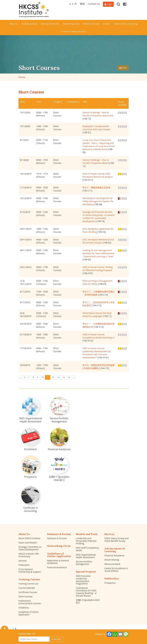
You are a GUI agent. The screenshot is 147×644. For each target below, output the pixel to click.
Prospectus (110, 583)
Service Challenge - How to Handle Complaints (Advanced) (98, 114)
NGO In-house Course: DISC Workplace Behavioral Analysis (98, 175)
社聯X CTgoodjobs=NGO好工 (88, 601)
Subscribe (56, 639)
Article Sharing (112, 560)
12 (53, 377)
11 (48, 377)
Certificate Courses (28, 592)
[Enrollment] (30, 439)
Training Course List (28, 584)
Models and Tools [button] (91, 24)
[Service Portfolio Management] (59, 410)
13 (58, 377)
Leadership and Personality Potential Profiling (86, 541)
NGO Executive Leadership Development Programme (83, 580)
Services (23, 561)
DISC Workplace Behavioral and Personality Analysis (98, 241)
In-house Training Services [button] (73, 31)
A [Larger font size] (73, 4)
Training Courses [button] (30, 24)
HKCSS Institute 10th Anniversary (29, 555)
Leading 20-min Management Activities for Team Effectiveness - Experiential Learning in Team (98, 253)
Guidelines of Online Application (29, 613)
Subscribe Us (27, 634)
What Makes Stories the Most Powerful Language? (97, 315)
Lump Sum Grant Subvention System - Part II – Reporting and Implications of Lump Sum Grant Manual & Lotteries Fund (99, 145)
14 (64, 377)
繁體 (82, 4)
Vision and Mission (28, 543)
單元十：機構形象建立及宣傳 (96, 187)
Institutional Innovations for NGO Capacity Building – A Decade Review (86, 592)
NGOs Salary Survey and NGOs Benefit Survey (116, 540)
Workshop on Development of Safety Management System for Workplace (98, 201)
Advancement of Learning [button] (126, 24)
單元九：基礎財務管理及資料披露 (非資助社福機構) (99, 367)
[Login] (108, 4)
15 (69, 377)
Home (22, 77)
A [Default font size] (70, 4)
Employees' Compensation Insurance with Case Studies (96, 128)
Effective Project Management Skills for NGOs (97, 282)
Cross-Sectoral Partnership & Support (30, 571)
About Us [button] (14, 24)
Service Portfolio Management (84, 563)
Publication (24, 565)
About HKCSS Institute (30, 538)
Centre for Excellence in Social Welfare (116, 570)
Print (123, 68)
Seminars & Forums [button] (50, 24)
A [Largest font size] (76, 4)
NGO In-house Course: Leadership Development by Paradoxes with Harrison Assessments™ (96, 353)
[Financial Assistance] (59, 439)
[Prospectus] (30, 467)
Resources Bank (112, 564)
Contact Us (94, 4)
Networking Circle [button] (71, 24)
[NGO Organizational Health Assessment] (30, 410)
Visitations (24, 608)
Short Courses (26, 596)
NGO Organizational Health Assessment (86, 556)
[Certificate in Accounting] (30, 499)
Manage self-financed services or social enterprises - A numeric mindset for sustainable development (99, 217)
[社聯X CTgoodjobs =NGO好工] (59, 469)
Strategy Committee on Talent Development (30, 548)
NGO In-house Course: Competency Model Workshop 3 (98, 336)
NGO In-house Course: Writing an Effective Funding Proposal (97, 269)
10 (42, 377)
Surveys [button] (107, 24)
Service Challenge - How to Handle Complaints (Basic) (96, 161)
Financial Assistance (57, 567)
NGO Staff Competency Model (87, 549)
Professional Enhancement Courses (30, 602)
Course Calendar (27, 588)
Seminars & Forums (57, 538)
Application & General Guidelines (58, 562)
